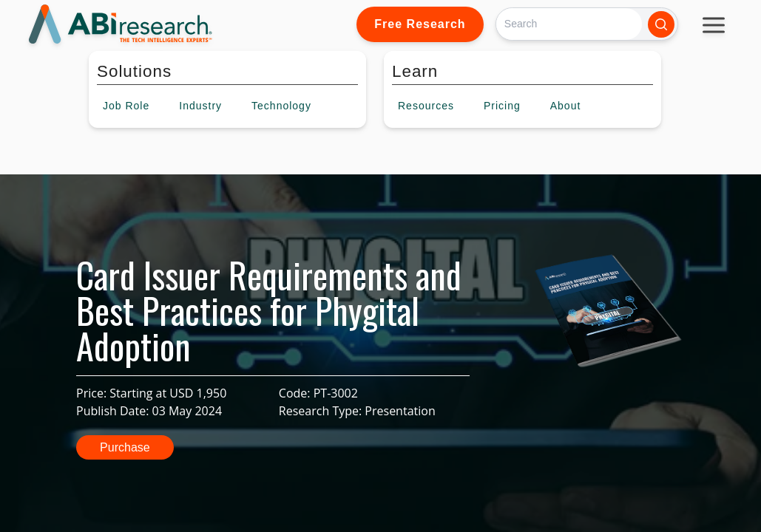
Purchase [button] (125, 447)
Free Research (420, 24)
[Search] (569, 24)
